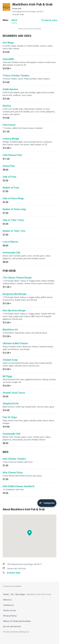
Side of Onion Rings (13, 198)
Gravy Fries (9, 166)
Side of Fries (9, 177)
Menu (5, 20)
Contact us (8, 605)
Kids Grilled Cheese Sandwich (19, 486)
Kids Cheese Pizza (13, 473)
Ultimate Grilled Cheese (15, 343)
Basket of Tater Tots (14, 231)
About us (7, 600)
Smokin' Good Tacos (14, 393)
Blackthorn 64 (10, 330)
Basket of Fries (11, 188)
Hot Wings (8, 43)
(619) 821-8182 (18, 15)
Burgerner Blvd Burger (15, 294)
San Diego (20, 594)
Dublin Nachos (10, 89)
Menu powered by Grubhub (29, 29)
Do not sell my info (12, 626)
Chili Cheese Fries (12, 155)
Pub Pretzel (9, 125)
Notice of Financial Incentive (17, 621)
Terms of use (10, 610)
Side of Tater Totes (13, 220)
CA (12, 594)
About (14, 20)
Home (6, 594)
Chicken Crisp (10, 360)
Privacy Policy (10, 616)
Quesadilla (8, 59)
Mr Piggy (7, 376)
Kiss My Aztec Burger (14, 310)
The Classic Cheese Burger (17, 278)
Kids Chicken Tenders (14, 459)
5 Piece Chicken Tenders (16, 75)
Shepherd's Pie (11, 404)
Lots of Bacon (10, 242)
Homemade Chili (11, 253)
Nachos (7, 106)
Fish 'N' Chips (10, 417)
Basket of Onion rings (14, 209)
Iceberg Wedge (11, 139)
